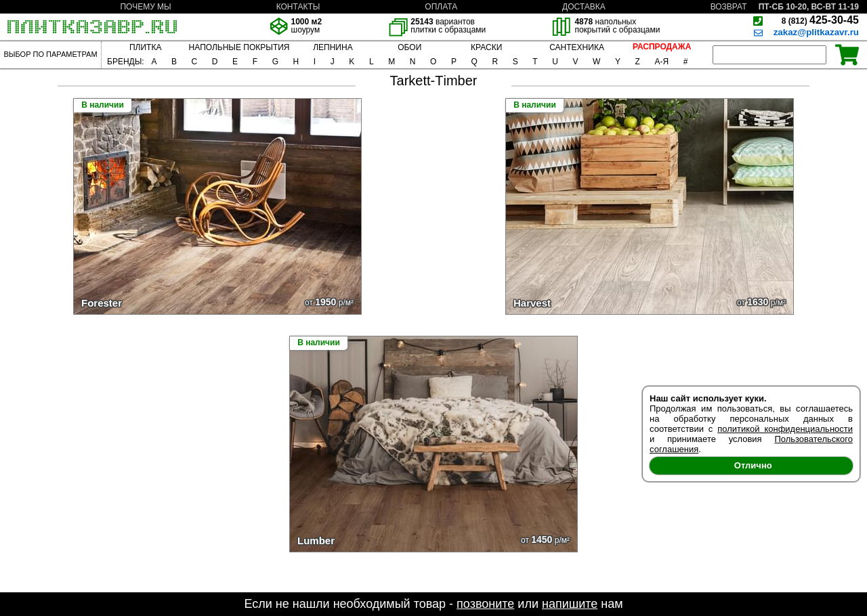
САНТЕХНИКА (577, 47)
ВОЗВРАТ (729, 7)
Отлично (753, 465)
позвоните (485, 604)
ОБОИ (409, 47)
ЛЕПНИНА (333, 47)
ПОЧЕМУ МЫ (145, 7)
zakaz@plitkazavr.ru (816, 32)
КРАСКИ (486, 47)
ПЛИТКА (145, 47)
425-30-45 (820, 20)
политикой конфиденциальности (785, 429)
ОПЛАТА (441, 7)
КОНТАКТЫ (298, 7)
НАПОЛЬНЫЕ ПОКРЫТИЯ (239, 47)
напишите (570, 604)
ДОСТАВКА (584, 7)
